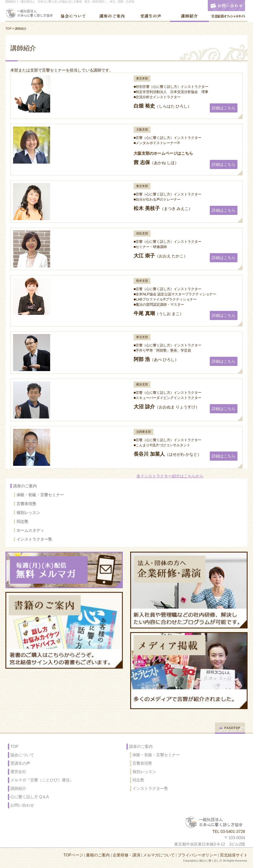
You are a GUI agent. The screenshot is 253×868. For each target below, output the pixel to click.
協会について (22, 755)
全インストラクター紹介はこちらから (170, 476)
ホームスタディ (30, 530)
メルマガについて (159, 855)
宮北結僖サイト (234, 855)
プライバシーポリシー (197, 855)
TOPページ (73, 855)
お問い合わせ (22, 805)
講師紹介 (18, 788)
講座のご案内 (25, 486)
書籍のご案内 (98, 855)
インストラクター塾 (34, 539)
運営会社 (18, 772)
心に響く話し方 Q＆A (30, 797)
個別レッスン (28, 513)
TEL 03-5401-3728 (229, 832)
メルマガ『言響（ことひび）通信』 (42, 780)
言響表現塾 (26, 504)
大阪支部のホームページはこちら (163, 153)
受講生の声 (20, 763)
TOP (8, 29)
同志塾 (22, 521)
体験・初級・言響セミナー (40, 495)
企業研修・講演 (126, 855)
